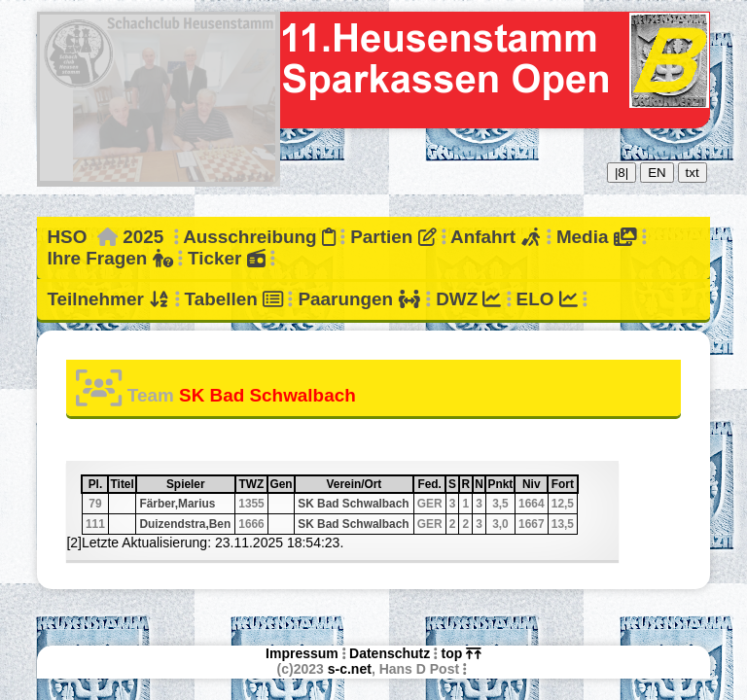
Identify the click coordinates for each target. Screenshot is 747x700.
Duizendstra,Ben (185, 524)
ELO (547, 299)
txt (693, 173)
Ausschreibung (259, 237)
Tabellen (234, 299)
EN (657, 173)
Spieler (200, 484)
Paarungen (359, 299)
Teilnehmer (108, 299)
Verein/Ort (370, 484)
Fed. (430, 484)
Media (596, 237)
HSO (67, 237)
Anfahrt (496, 237)
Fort (564, 484)
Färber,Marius (177, 504)
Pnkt (501, 484)
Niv (534, 484)
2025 (143, 237)
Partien (393, 237)
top (462, 653)
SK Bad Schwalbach (353, 504)
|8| (622, 173)
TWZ (253, 484)
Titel (123, 484)
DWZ (468, 299)
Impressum (302, 653)
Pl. (98, 484)
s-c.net (350, 669)
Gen (281, 484)
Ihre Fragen (109, 258)
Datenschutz (390, 653)
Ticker (226, 258)
